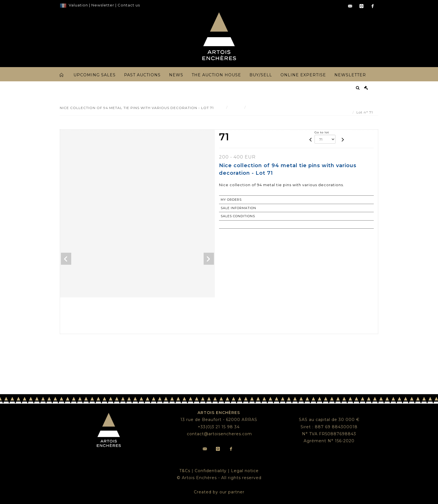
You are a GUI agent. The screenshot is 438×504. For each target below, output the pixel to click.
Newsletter (102, 5)
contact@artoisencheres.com (219, 434)
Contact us (129, 5)
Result (236, 107)
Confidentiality (211, 471)
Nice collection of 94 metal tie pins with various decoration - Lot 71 (311, 107)
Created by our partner (219, 492)
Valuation (78, 5)
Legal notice (245, 471)
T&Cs (185, 471)
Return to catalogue (242, 224)
